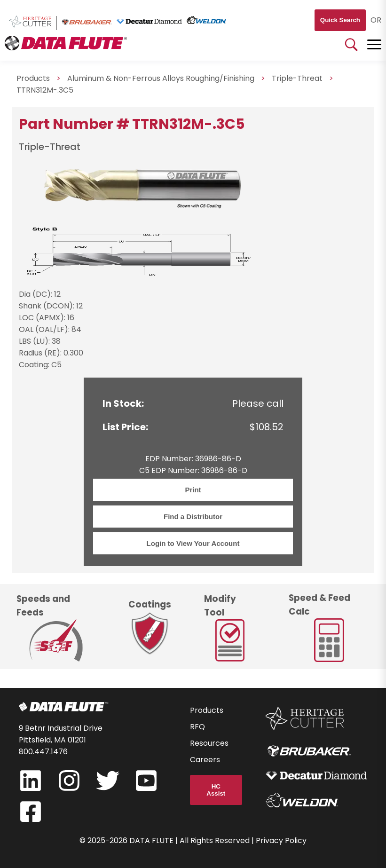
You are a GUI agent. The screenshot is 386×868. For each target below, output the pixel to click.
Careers (205, 760)
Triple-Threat (297, 78)
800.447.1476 (43, 752)
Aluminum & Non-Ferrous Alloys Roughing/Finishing (161, 78)
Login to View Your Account (193, 543)
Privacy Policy (281, 840)
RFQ (197, 727)
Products (207, 710)
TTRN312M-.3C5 (45, 90)
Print (193, 490)
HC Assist (216, 790)
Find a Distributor (193, 517)
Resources (209, 743)
